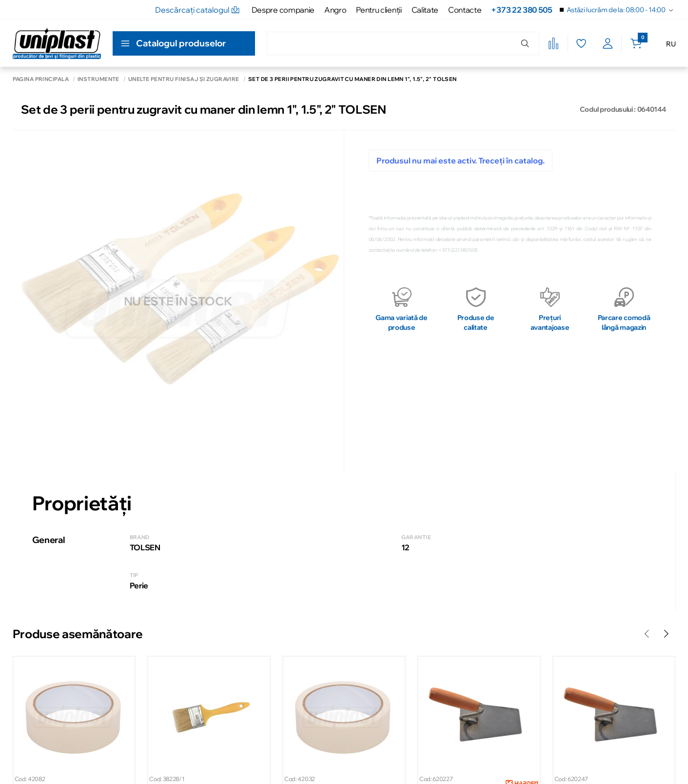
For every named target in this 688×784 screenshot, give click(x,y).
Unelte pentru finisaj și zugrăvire (184, 79)
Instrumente (98, 79)
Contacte (465, 10)
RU (671, 44)
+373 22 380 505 (521, 10)
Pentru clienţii (379, 10)
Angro (335, 10)
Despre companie (283, 10)
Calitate (425, 10)
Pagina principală (41, 79)
